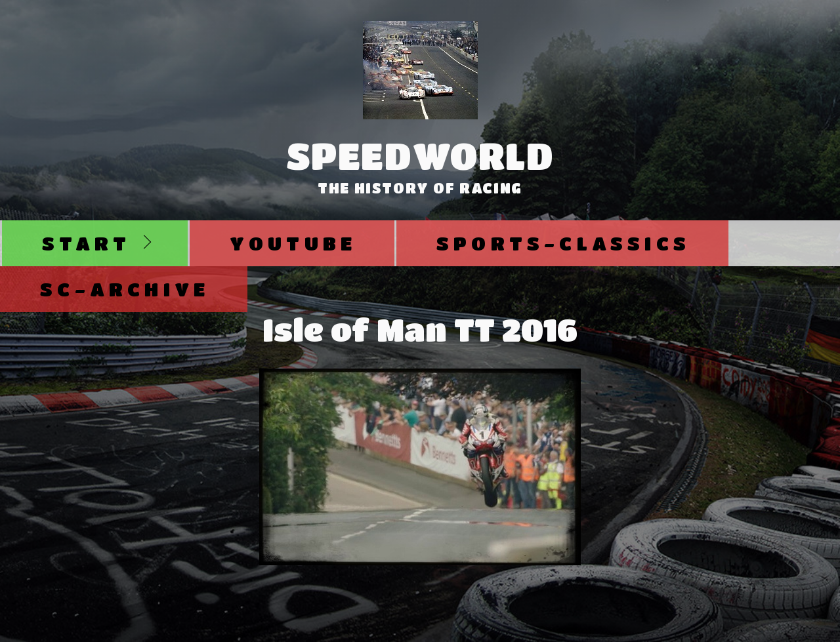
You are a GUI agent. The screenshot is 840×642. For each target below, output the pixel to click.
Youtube (293, 243)
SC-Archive (125, 289)
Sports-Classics (563, 243)
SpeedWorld (420, 155)
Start (86, 243)
